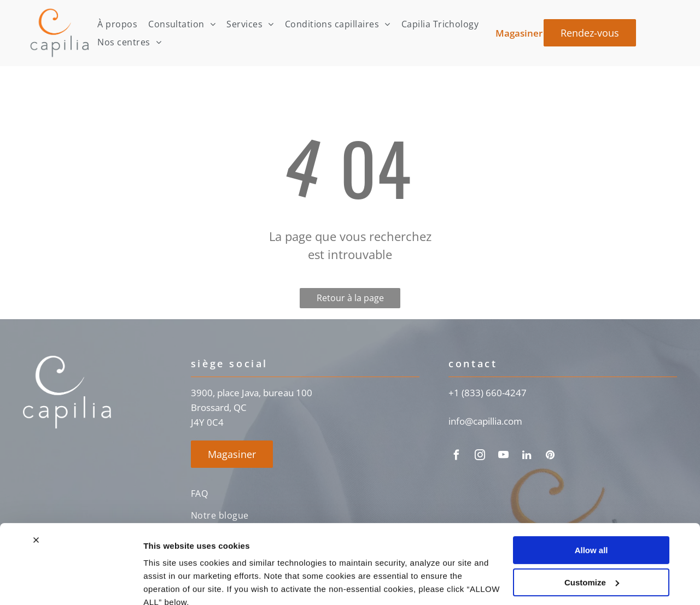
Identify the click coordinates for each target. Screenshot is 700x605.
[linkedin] (527, 457)
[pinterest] (550, 457)
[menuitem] (117, 24)
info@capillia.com (485, 421)
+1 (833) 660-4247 (488, 393)
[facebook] (456, 457)
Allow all (591, 501)
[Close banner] (36, 491)
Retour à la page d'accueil (350, 300)
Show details (169, 583)
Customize (592, 533)
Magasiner (519, 33)
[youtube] (503, 457)
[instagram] (480, 457)
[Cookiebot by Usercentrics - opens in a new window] (71, 584)
